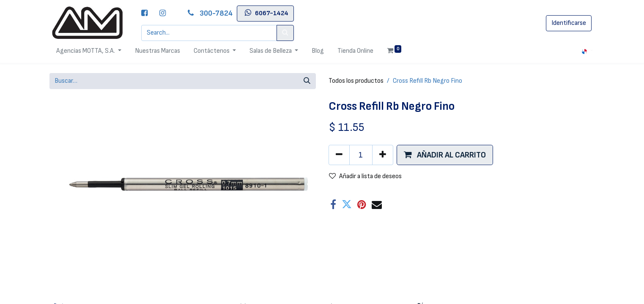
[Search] (285, 33)
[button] (445, 155)
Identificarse (569, 23)
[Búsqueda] (307, 81)
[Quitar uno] (339, 155)
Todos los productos (356, 81)
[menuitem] (158, 51)
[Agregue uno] (383, 155)
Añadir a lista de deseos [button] (365, 176)
